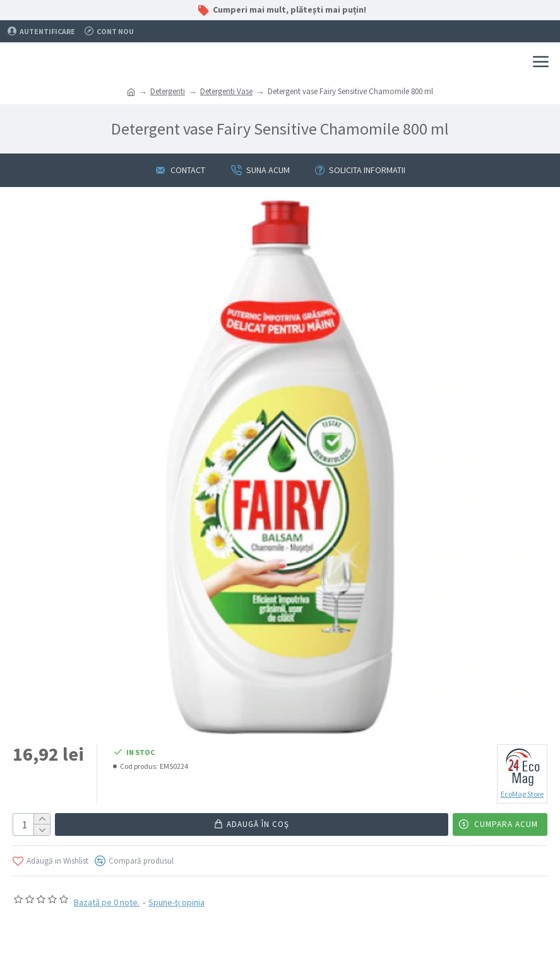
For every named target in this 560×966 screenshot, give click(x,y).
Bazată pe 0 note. (107, 902)
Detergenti (168, 91)
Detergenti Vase (226, 91)
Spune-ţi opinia (176, 902)
